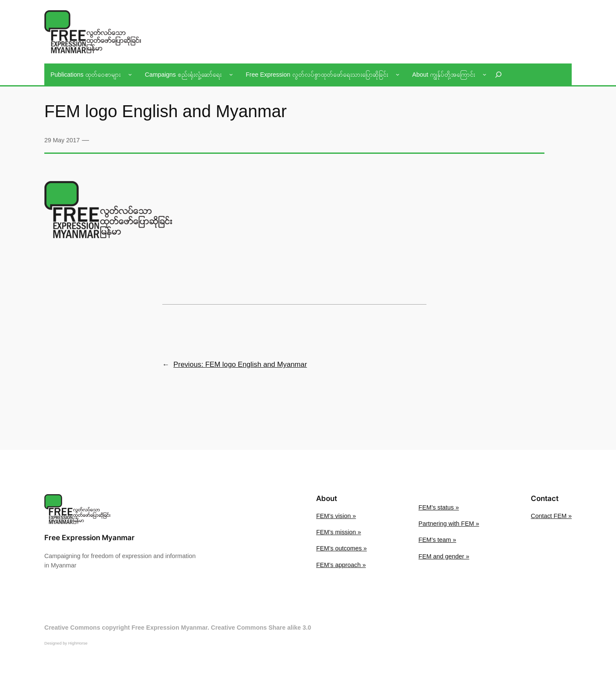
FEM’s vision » (336, 516)
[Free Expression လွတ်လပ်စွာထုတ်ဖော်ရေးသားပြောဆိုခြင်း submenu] (398, 74)
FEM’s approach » (341, 565)
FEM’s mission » (338, 532)
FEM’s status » (439, 507)
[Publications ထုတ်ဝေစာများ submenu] (130, 74)
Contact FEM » (551, 516)
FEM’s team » (437, 540)
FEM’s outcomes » (341, 548)
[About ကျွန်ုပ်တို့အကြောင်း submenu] (485, 74)
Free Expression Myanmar (89, 538)
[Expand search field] (498, 74)
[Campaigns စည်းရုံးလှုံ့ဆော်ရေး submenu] (231, 74)
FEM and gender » (444, 556)
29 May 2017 (62, 140)
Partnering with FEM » (449, 524)
